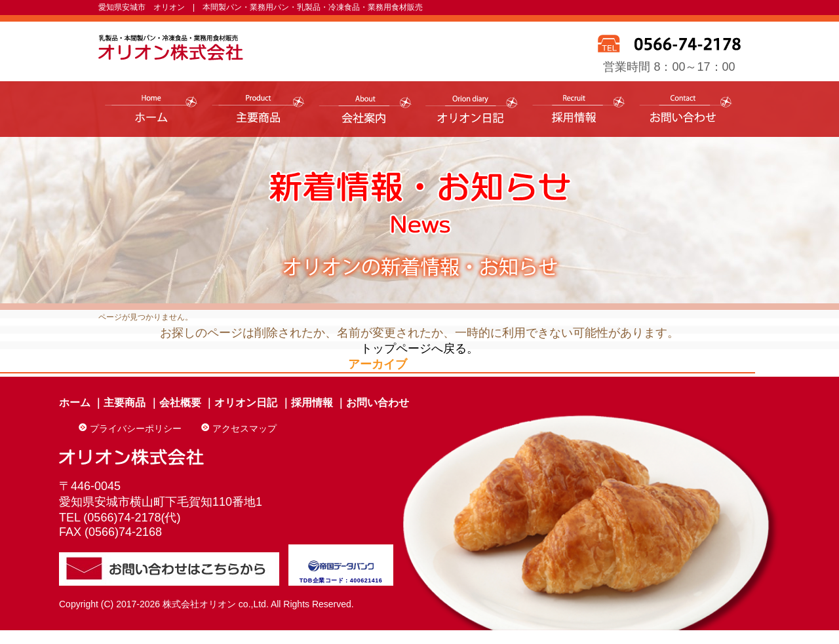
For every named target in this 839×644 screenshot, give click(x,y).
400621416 (366, 580)
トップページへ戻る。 (419, 349)
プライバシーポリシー (136, 428)
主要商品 (125, 403)
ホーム (75, 403)
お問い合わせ (378, 403)
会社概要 (180, 403)
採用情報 (312, 403)
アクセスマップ (244, 428)
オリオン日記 (246, 403)
